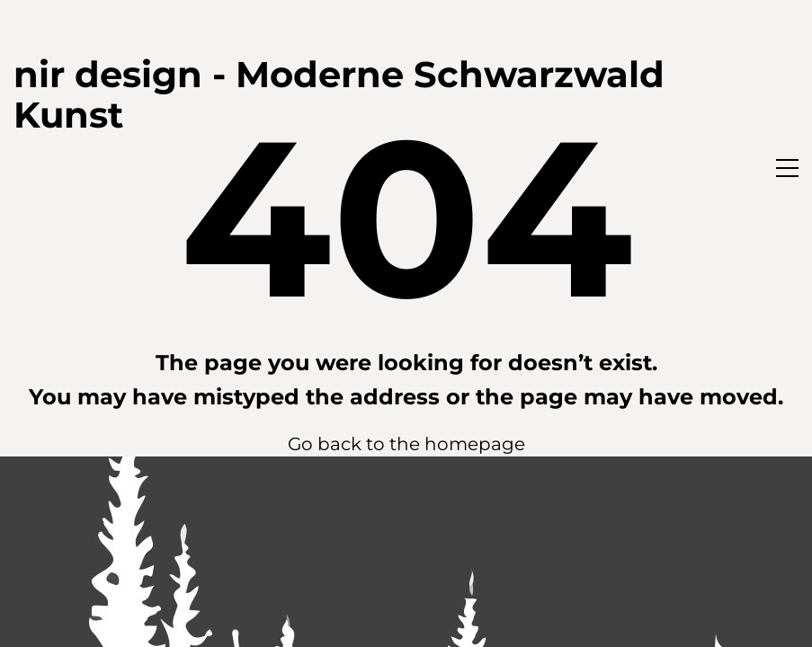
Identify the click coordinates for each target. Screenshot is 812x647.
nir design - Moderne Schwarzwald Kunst (339, 94)
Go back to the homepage (406, 444)
